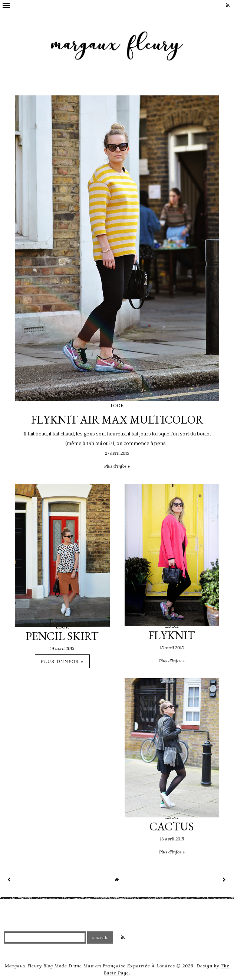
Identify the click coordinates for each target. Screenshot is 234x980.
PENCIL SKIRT (62, 636)
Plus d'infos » (62, 661)
